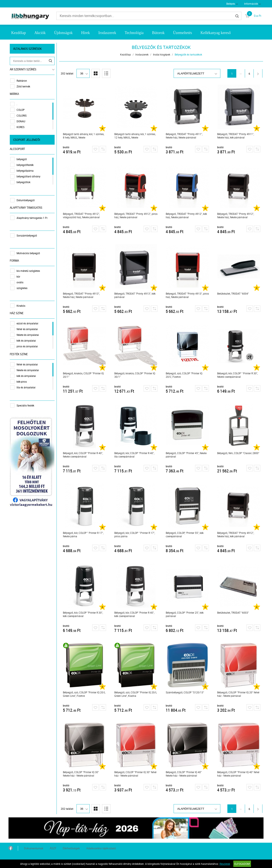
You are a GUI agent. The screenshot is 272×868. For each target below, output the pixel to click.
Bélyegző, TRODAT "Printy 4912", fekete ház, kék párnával (236, 534)
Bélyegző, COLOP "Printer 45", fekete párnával (186, 455)
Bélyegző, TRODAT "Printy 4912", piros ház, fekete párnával (136, 215)
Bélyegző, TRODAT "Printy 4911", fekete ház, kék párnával (236, 136)
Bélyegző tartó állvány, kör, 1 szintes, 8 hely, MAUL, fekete (84, 136)
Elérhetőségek (71, 848)
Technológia (134, 33)
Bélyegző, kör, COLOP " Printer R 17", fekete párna (83, 534)
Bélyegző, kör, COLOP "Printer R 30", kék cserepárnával (83, 614)
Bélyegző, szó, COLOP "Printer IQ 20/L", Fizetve (184, 375)
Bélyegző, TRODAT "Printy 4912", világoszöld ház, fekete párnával (81, 215)
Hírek (86, 33)
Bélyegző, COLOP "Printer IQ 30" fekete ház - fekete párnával (81, 774)
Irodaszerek (107, 33)
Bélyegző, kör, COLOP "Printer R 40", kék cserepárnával (135, 614)
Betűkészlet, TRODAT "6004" (233, 294)
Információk (251, 4)
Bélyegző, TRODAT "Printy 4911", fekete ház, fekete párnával (184, 136)
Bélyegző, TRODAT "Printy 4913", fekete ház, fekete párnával (81, 295)
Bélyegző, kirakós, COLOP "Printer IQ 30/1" (135, 375)
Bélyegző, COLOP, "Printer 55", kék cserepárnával (185, 534)
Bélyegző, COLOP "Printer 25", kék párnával (185, 614)
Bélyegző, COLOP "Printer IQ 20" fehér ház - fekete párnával (239, 694)
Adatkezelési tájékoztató (101, 848)
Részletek (225, 864)
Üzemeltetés (182, 33)
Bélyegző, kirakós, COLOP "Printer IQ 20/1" (84, 375)
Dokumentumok (34, 848)
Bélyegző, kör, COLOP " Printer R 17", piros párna (135, 534)
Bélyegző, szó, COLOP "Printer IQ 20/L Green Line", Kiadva (136, 694)
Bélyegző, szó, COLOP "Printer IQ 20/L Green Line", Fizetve (84, 694)
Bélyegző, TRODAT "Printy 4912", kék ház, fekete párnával (187, 215)
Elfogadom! (242, 864)
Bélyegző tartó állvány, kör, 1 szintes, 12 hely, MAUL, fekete (135, 136)
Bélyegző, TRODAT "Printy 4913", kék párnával (135, 295)
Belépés (231, 4)
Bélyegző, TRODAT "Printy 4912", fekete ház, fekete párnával (236, 215)
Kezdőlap (19, 33)
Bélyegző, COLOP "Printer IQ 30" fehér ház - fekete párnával (136, 774)
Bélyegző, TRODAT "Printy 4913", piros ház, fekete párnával (188, 295)
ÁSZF (53, 848)
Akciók (40, 33)
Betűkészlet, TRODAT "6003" (233, 613)
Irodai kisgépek (162, 54)
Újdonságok (63, 33)
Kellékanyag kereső (215, 33)
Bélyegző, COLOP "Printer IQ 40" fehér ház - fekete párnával (239, 774)
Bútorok (158, 33)
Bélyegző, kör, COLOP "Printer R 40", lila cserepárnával (135, 455)
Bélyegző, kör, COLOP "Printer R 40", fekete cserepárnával (83, 455)
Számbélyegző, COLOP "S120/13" (185, 692)
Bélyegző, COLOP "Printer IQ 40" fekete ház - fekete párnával (184, 774)
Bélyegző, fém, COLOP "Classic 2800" (238, 453)
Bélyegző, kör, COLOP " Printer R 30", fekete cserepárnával (238, 375)
